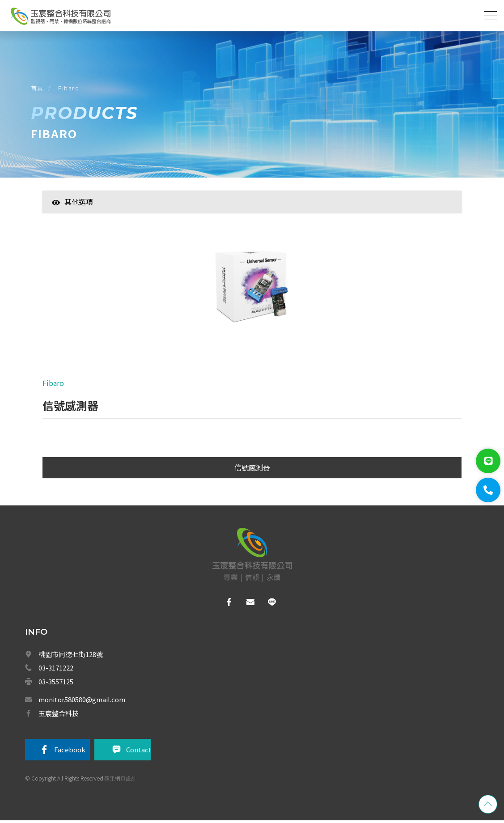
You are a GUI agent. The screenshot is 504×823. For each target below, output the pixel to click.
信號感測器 (252, 470)
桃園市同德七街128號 (71, 656)
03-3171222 (56, 670)
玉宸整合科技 (59, 715)
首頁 (38, 89)
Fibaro (70, 89)
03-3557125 (56, 683)
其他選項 (72, 203)
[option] (252, 290)
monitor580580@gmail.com (82, 702)
